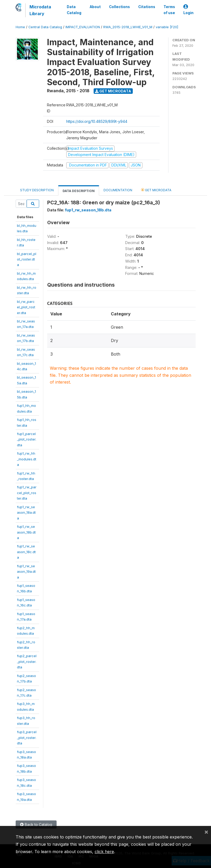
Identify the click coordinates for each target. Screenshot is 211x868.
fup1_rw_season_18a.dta (26, 513)
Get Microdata (113, 91)
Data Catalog (74, 10)
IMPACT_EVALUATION (83, 27)
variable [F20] (167, 27)
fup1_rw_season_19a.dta (26, 572)
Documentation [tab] (118, 190)
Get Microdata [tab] (156, 190)
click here (104, 852)
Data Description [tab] (79, 191)
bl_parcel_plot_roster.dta (27, 259)
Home (20, 27)
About (95, 7)
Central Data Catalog (45, 27)
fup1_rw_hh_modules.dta (27, 459)
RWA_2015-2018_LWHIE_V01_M (128, 27)
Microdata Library (40, 10)
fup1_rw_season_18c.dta (26, 552)
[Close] (206, 832)
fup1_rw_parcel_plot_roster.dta (27, 493)
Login (188, 10)
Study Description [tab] (37, 190)
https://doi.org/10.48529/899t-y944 (97, 121)
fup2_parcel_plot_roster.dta (27, 661)
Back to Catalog (36, 824)
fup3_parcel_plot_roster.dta (27, 737)
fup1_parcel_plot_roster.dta (27, 439)
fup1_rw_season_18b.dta (26, 532)
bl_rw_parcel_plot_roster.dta (26, 307)
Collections (119, 7)
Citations (147, 7)
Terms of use (169, 10)
